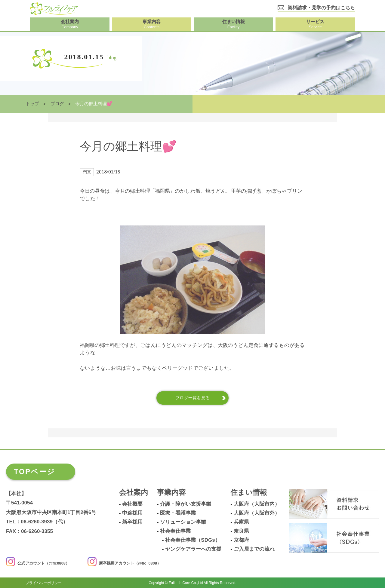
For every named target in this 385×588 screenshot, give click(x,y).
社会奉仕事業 (175, 531)
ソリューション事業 (183, 522)
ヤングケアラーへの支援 (193, 549)
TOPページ (34, 472)
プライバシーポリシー (44, 583)
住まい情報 (249, 493)
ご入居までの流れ (254, 549)
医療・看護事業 (178, 513)
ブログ (57, 104)
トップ (32, 104)
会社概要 (132, 504)
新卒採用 (132, 522)
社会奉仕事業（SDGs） (192, 540)
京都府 (241, 540)
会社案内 (134, 493)
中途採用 (132, 513)
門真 (87, 172)
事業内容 (171, 493)
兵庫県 (241, 522)
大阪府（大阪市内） (257, 504)
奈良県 (241, 531)
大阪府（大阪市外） (257, 513)
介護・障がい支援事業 (186, 504)
